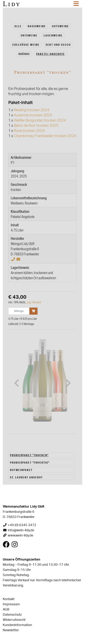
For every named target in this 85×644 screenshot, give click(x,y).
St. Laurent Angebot (26, 376)
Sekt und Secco (58, 45)
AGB (6, 509)
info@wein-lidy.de (21, 429)
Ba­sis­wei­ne (37, 26)
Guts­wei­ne (60, 26)
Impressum (11, 503)
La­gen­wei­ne (53, 35)
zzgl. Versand (34, 302)
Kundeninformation (17, 524)
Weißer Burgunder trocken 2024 (40, 120)
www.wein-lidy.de (21, 435)
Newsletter (11, 529)
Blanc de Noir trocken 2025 (36, 126)
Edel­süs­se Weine (26, 45)
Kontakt (9, 498)
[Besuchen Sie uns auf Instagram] (15, 445)
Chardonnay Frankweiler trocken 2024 (45, 136)
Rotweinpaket (21, 369)
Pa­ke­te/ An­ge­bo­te (51, 54)
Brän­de (24, 54)
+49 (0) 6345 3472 (22, 424)
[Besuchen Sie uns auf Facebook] (6, 445)
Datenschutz (12, 514)
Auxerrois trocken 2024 (33, 115)
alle (18, 26)
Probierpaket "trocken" (29, 354)
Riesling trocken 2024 (32, 110)
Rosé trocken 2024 (29, 131)
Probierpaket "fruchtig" (30, 361)
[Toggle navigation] (76, 4)
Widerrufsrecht (14, 519)
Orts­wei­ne (29, 35)
